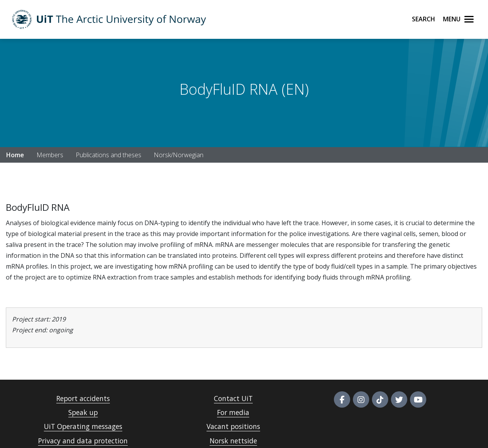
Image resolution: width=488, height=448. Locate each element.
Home (15, 155)
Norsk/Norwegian (179, 155)
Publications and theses (109, 155)
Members (50, 155)
